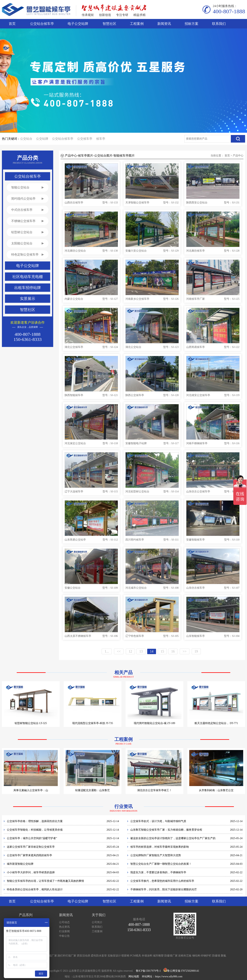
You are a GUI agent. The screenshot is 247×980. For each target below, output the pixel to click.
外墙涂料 (147, 956)
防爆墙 (216, 956)
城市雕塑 (158, 956)
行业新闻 (64, 931)
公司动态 (64, 922)
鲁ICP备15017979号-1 (148, 971)
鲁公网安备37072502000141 (183, 971)
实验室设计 (114, 956)
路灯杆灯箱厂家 (67, 956)
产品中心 (238, 156)
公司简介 (97, 922)
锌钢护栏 (206, 956)
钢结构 (196, 956)
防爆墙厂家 (171, 956)
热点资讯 (64, 927)
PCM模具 (136, 956)
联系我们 (219, 24)
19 (196, 651)
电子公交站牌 (78, 24)
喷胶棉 (125, 956)
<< (119, 651)
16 (173, 651)
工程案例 (137, 24)
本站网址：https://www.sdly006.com (162, 976)
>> (184, 651)
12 (130, 651)
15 (162, 651)
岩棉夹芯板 (185, 956)
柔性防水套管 (99, 956)
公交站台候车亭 (42, 24)
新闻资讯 (164, 24)
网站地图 (134, 976)
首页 (12, 24)
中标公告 (64, 936)
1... (107, 651)
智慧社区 (109, 24)
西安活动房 (84, 956)
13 (141, 651)
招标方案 (192, 24)
